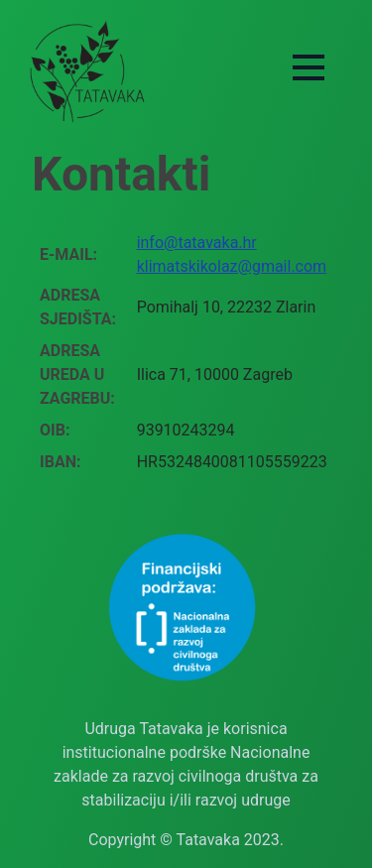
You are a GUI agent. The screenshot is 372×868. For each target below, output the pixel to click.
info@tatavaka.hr (197, 243)
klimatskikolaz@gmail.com (232, 266)
